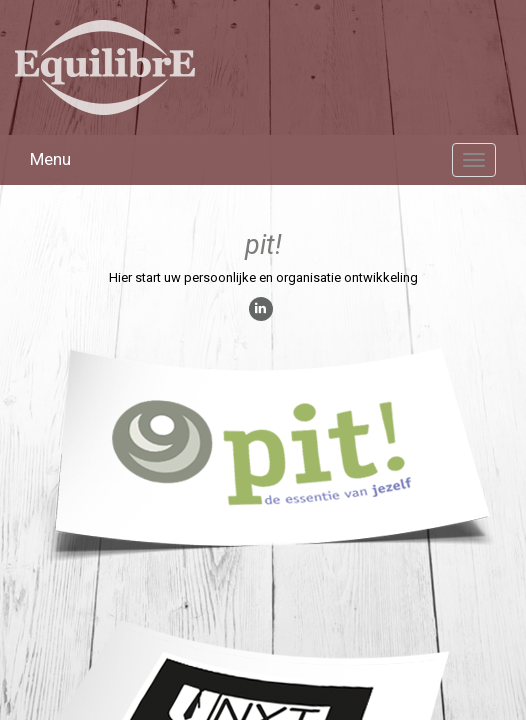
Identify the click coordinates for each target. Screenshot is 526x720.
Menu (50, 159)
